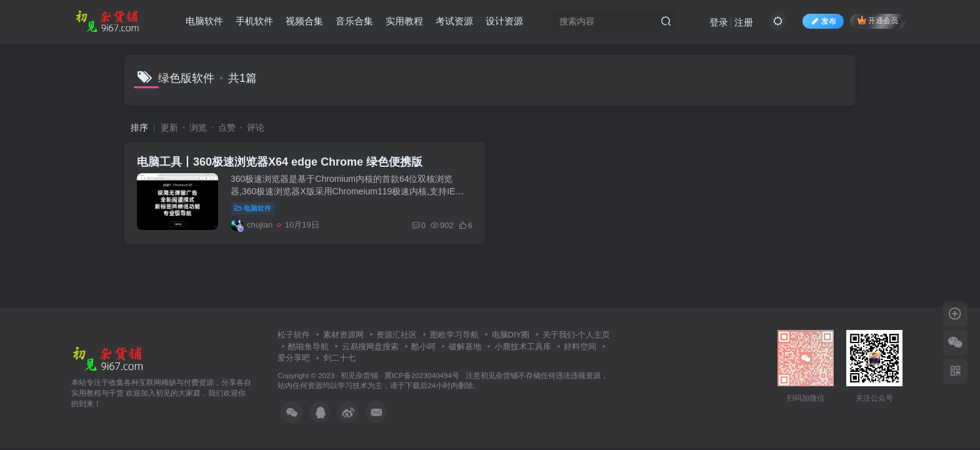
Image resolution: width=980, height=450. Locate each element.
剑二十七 (339, 358)
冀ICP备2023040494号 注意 (432, 375)
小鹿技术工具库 (523, 347)
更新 (169, 127)
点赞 (227, 127)
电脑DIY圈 (511, 335)
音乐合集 (354, 21)
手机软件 (254, 21)
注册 (744, 22)
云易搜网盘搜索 (370, 347)
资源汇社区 (397, 335)
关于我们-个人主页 (576, 335)
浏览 (198, 127)
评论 (256, 127)
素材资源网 (343, 335)
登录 (719, 22)
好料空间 (580, 347)
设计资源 (504, 21)
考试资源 (454, 21)
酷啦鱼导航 (308, 347)
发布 (823, 21)
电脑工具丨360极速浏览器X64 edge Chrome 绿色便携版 (280, 162)
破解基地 (465, 347)
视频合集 (304, 21)
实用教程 (404, 21)
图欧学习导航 (454, 335)
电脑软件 (204, 21)
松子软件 (294, 335)
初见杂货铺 (359, 375)
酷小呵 (423, 347)
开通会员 (878, 20)
